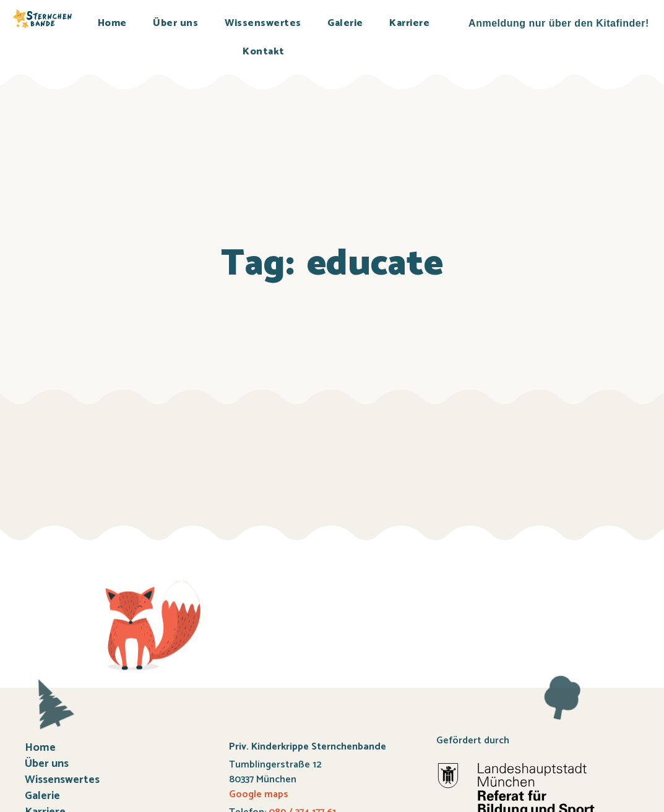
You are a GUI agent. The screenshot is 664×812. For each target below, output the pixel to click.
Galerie (345, 23)
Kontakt (264, 52)
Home (112, 23)
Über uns (175, 23)
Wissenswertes (263, 23)
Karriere (409, 23)
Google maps (259, 794)
